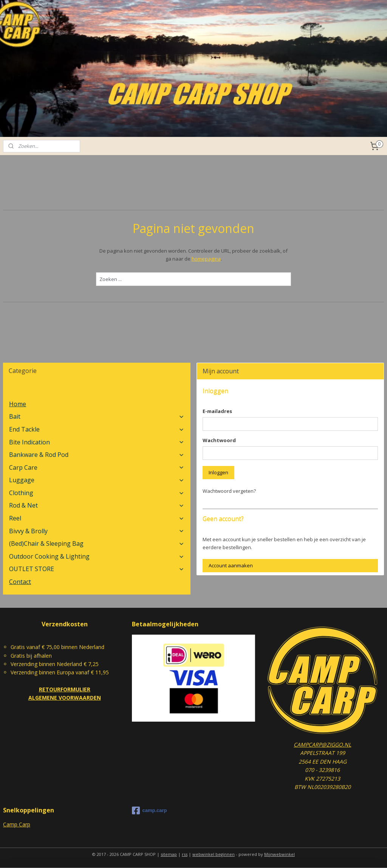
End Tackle (97, 429)
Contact (20, 582)
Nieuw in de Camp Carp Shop (50, 391)
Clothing (97, 493)
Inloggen (218, 472)
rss (185, 854)
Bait (97, 416)
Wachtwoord (219, 440)
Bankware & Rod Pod (97, 455)
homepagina (206, 259)
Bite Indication (97, 442)
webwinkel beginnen (214, 854)
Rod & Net (97, 505)
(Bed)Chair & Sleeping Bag (97, 543)
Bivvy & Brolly (97, 531)
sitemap (169, 854)
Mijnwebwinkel (279, 854)
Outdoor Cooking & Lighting (97, 556)
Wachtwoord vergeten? (229, 491)
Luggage (97, 480)
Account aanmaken (231, 565)
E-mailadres (217, 411)
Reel (97, 518)
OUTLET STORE (97, 569)
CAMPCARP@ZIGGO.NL (322, 745)
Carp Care (97, 467)
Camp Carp (17, 824)
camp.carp (149, 811)
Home (18, 404)
